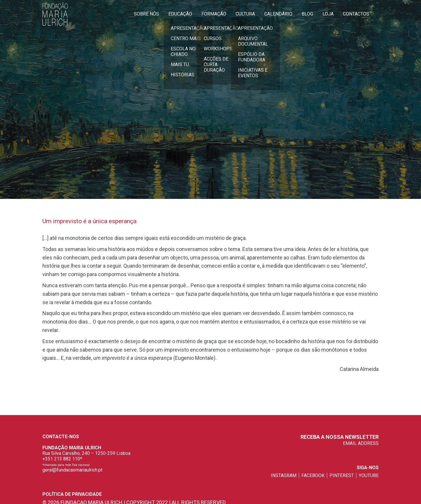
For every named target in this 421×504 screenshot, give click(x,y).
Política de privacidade (72, 494)
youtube (369, 475)
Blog (307, 14)
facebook (313, 475)
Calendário (278, 14)
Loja (328, 14)
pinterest (342, 475)
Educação (180, 14)
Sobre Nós (146, 14)
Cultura (245, 14)
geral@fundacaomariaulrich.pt (72, 470)
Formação (214, 14)
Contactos (356, 14)
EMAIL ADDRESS (361, 443)
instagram (284, 475)
